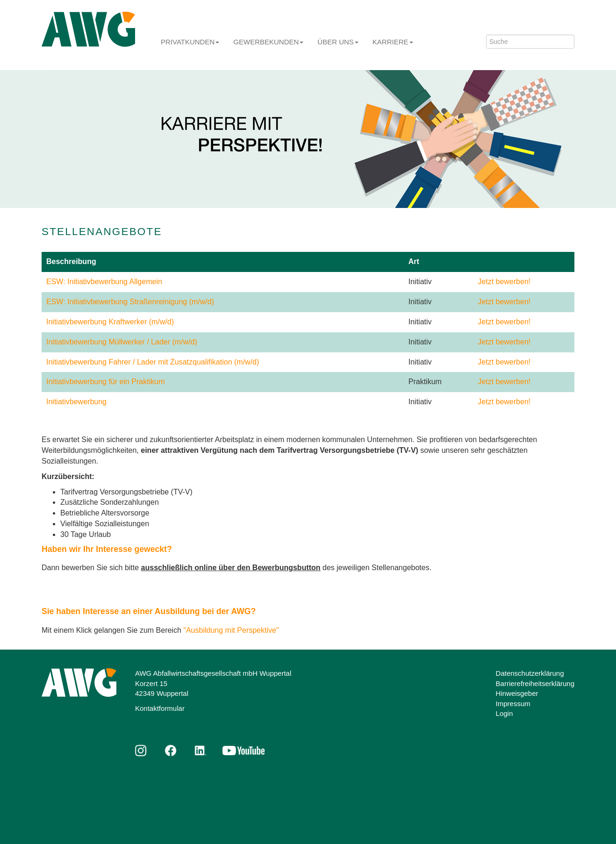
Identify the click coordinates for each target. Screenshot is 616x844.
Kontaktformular (160, 708)
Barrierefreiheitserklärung (535, 683)
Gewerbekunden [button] (268, 42)
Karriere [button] (393, 42)
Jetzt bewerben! (504, 282)
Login (505, 713)
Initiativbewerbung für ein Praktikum (105, 382)
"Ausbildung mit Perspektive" (231, 630)
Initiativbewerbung (76, 402)
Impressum (513, 704)
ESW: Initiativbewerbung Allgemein (104, 282)
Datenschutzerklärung (530, 673)
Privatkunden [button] (190, 42)
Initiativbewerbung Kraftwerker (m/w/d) (110, 322)
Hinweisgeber (517, 693)
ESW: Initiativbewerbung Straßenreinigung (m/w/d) (130, 302)
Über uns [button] (338, 42)
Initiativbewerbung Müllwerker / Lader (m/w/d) (122, 342)
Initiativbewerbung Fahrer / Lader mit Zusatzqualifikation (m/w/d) (153, 362)
